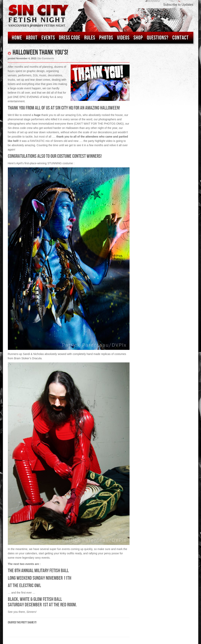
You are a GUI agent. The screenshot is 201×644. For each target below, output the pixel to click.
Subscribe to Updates (178, 5)
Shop (138, 38)
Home (17, 38)
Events (48, 38)
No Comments (46, 58)
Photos (106, 38)
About (32, 38)
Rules (90, 38)
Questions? (158, 38)
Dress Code (70, 38)
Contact (180, 38)
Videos (123, 38)
